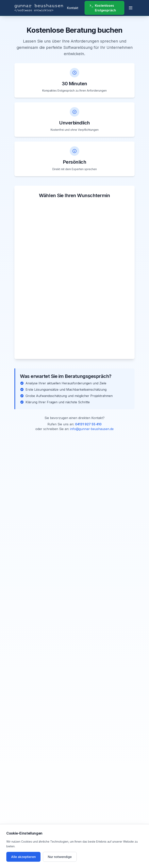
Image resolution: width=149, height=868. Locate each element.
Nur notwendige (60, 857)
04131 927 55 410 (88, 424)
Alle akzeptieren (23, 857)
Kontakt (73, 8)
